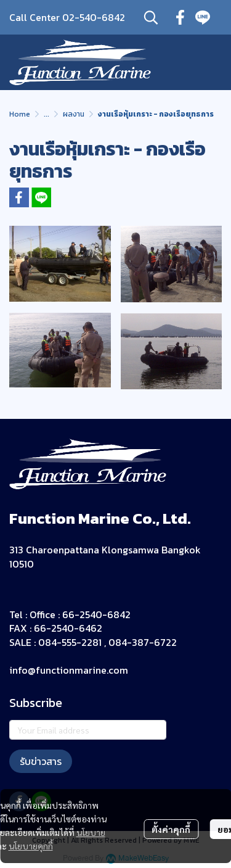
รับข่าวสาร (41, 761)
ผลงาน (74, 114)
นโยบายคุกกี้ (31, 846)
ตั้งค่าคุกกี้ (171, 829)
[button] (151, 17)
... (47, 114)
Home (20, 114)
